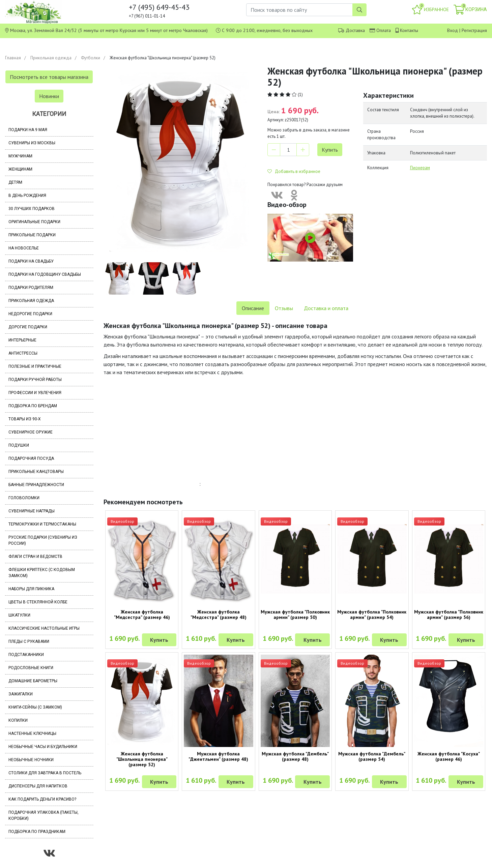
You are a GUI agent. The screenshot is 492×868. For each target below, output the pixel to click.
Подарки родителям (31, 288)
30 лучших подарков (32, 209)
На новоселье (24, 248)
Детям (15, 182)
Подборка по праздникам (37, 832)
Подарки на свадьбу (31, 261)
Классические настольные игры (44, 628)
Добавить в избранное (294, 171)
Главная (13, 58)
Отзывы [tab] (284, 308)
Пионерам (420, 168)
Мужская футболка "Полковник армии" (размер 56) (449, 615)
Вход (453, 30)
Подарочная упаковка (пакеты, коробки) (44, 815)
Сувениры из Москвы (32, 143)
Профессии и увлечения (35, 393)
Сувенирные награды (32, 511)
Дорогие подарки (28, 327)
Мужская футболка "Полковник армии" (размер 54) (372, 615)
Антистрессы (23, 353)
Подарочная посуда (31, 458)
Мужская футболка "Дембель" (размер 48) (295, 756)
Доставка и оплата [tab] (326, 308)
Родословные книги (31, 668)
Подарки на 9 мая (28, 130)
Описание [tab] (253, 308)
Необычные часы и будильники (43, 747)
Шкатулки (19, 615)
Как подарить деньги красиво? (42, 799)
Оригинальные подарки (34, 222)
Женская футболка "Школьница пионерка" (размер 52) (142, 759)
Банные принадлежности (36, 485)
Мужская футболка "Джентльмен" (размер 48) (218, 756)
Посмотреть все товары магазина (49, 77)
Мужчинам (20, 156)
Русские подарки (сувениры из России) (43, 540)
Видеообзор (122, 521)
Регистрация (474, 30)
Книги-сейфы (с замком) (35, 707)
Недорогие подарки (30, 314)
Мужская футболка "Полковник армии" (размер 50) (295, 615)
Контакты (409, 30)
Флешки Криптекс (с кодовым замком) (42, 573)
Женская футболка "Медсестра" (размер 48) (219, 615)
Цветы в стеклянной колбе (38, 602)
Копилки (18, 720)
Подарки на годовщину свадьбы (45, 274)
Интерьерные (22, 340)
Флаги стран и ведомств (35, 557)
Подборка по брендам (33, 406)
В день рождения (27, 196)
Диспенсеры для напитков (38, 786)
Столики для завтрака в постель (45, 773)
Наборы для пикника (31, 589)
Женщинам (20, 169)
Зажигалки (21, 694)
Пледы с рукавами (29, 641)
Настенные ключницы (32, 734)
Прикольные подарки (32, 235)
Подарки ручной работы (35, 380)
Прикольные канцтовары (36, 472)
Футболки (91, 58)
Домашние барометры (33, 681)
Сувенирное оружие (31, 432)
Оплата (384, 30)
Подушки (19, 445)
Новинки (49, 96)
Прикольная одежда (51, 58)
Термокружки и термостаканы (42, 524)
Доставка (355, 30)
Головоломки (24, 498)
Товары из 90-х (25, 419)
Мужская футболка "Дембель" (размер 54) (372, 756)
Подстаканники (26, 655)
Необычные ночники (31, 760)
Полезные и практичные (35, 366)
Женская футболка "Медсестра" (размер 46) (142, 615)
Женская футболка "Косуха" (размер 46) (449, 756)
